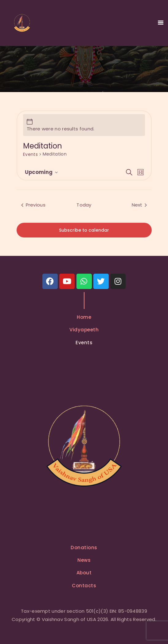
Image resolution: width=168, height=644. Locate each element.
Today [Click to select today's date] (84, 205)
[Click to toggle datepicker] (41, 172)
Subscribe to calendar (84, 230)
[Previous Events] (33, 205)
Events (30, 154)
